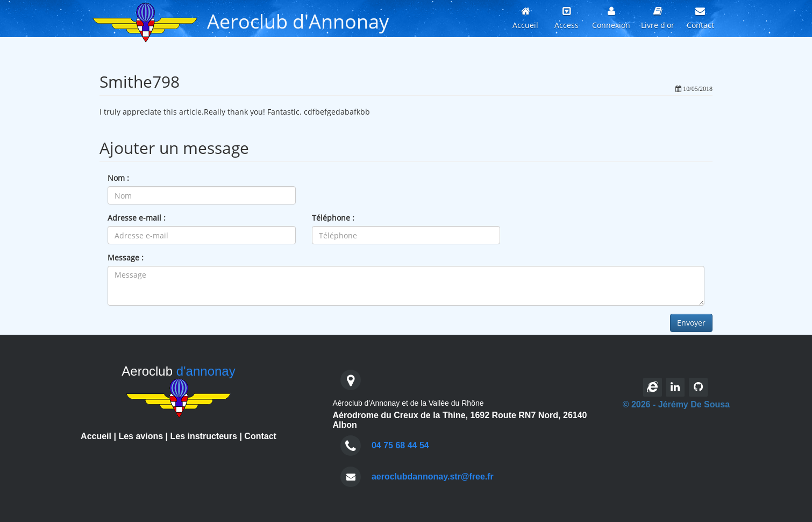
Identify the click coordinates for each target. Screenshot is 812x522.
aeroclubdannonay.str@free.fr (433, 477)
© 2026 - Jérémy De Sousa (676, 404)
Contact (260, 436)
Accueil (96, 436)
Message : (126, 258)
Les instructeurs (203, 436)
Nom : (118, 178)
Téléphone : (333, 218)
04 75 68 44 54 (400, 445)
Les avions (141, 436)
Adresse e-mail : (137, 218)
